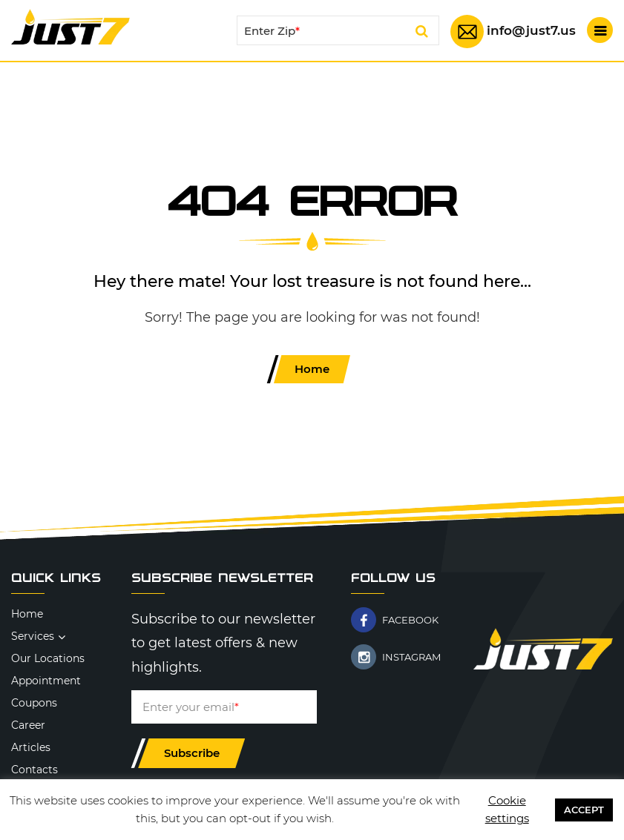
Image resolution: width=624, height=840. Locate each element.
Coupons (34, 703)
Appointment (46, 681)
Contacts (35, 770)
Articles (31, 747)
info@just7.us (531, 30)
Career (28, 725)
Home (312, 369)
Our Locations (48, 658)
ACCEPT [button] (584, 810)
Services (33, 636)
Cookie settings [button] (507, 809)
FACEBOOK (410, 620)
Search (422, 33)
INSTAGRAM (411, 657)
